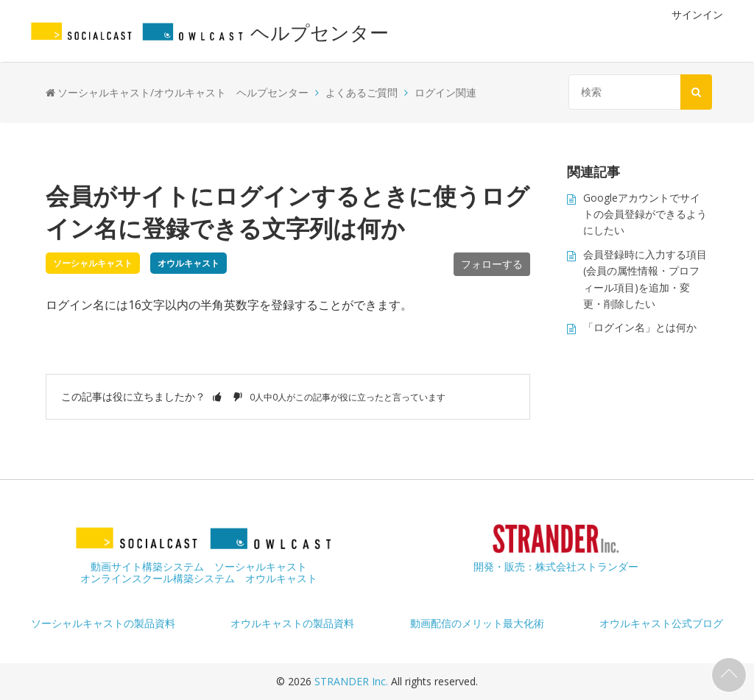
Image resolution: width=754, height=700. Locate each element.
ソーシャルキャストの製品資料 (103, 623)
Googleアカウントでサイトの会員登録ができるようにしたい (645, 214)
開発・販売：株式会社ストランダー (556, 566)
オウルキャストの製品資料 (292, 623)
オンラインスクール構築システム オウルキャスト (199, 578)
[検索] (637, 92)
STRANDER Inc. (353, 681)
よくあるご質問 (362, 92)
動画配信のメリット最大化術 (477, 623)
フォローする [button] (492, 264)
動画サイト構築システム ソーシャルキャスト (199, 566)
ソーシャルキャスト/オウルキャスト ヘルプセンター (183, 92)
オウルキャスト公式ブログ (661, 623)
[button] (217, 396)
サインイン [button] (697, 14)
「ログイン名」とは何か (640, 327)
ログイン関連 (445, 92)
